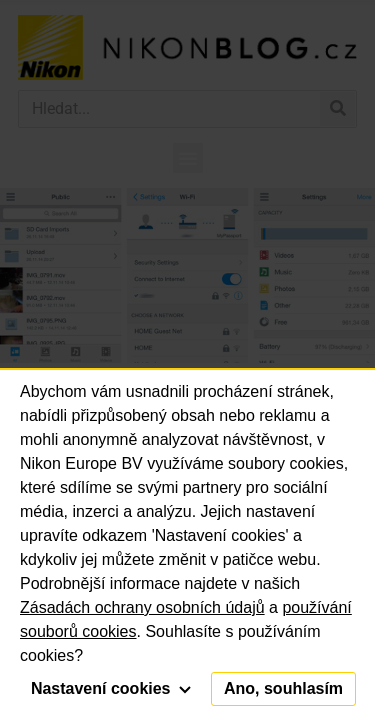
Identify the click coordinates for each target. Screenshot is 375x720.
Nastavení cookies (111, 688)
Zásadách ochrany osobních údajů (142, 607)
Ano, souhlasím (283, 688)
